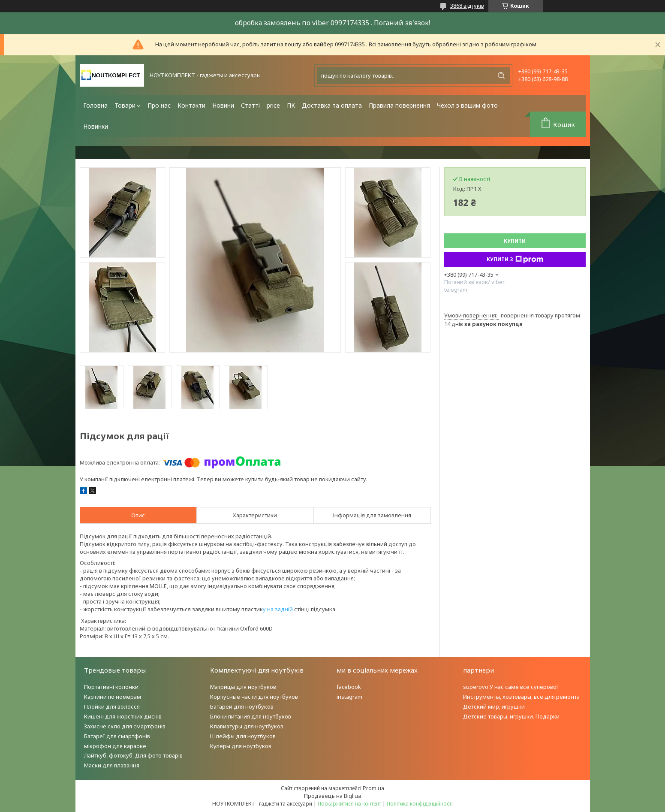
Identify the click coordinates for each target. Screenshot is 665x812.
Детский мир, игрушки (494, 706)
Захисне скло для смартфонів (125, 726)
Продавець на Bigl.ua (332, 796)
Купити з (515, 260)
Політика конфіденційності (420, 804)
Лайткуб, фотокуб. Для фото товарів (133, 755)
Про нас (159, 105)
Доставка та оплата (332, 105)
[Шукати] (501, 75)
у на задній (278, 609)
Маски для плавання (112, 765)
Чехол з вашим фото (467, 105)
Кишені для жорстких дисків (123, 716)
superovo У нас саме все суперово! (510, 687)
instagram (349, 697)
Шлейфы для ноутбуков (243, 736)
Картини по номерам (113, 697)
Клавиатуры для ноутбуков (247, 726)
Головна (95, 105)
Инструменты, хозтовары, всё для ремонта (521, 697)
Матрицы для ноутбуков (243, 687)
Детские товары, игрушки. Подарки (511, 716)
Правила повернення (399, 105)
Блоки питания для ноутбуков (251, 716)
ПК (291, 105)
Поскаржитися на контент (349, 804)
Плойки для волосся (112, 706)
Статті (250, 105)
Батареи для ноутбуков (242, 706)
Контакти (191, 105)
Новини (223, 105)
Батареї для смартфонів (117, 736)
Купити (515, 241)
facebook (349, 687)
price (273, 105)
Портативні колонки (111, 687)
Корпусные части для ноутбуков (254, 697)
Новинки (96, 126)
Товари (125, 105)
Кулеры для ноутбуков (241, 746)
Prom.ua (373, 788)
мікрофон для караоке (115, 746)
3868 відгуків (467, 6)
